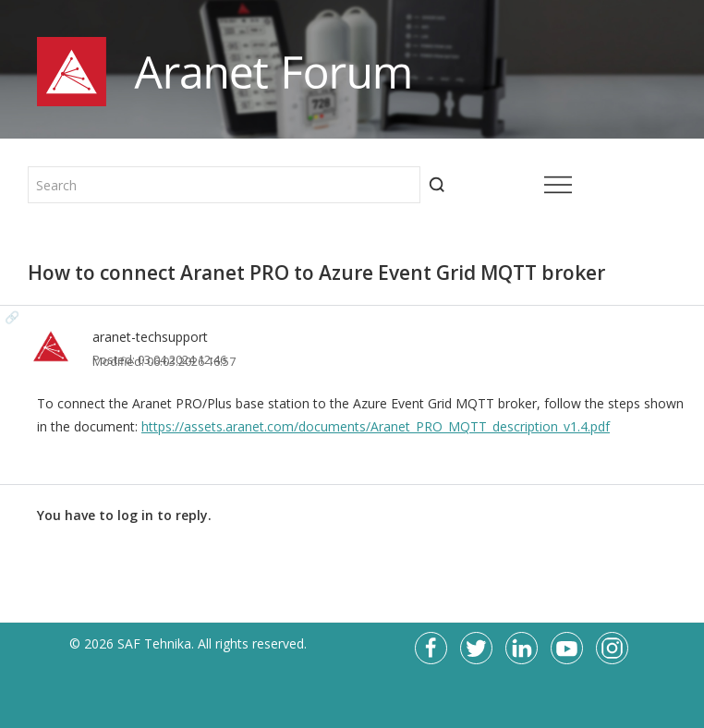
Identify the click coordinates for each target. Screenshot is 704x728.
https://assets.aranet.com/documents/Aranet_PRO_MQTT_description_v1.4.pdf (376, 426)
